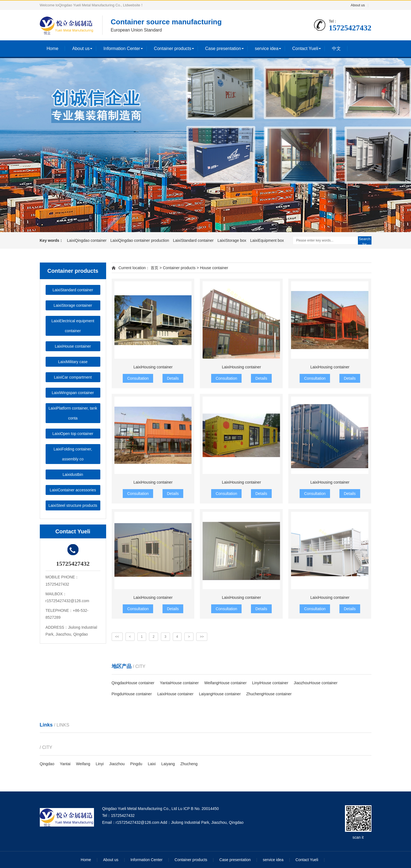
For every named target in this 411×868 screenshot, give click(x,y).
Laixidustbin (73, 474)
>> (202, 637)
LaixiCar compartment (73, 377)
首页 (154, 268)
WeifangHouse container (225, 683)
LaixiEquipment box (267, 240)
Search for (365, 241)
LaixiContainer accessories (73, 490)
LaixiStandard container (194, 240)
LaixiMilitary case (73, 362)
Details (173, 378)
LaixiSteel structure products (73, 505)
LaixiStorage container (73, 305)
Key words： (52, 240)
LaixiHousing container (153, 367)
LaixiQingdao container (87, 240)
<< (117, 637)
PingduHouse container (132, 694)
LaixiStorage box (232, 240)
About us (358, 5)
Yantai (65, 764)
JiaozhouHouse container (316, 683)
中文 (336, 48)
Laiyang (168, 764)
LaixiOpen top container (73, 434)
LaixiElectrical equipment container (73, 326)
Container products (173, 48)
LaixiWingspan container (73, 393)
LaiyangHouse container (220, 694)
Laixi (152, 764)
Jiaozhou (117, 764)
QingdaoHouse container (133, 683)
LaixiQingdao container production (140, 240)
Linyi (100, 764)
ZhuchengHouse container (269, 694)
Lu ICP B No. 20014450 (198, 809)
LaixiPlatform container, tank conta (73, 413)
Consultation (138, 378)
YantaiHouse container (179, 683)
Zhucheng (189, 764)
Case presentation (223, 48)
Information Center (122, 48)
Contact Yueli (305, 48)
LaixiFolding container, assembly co (73, 454)
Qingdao (47, 764)
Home (53, 48)
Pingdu (136, 764)
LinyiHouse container (270, 683)
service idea (267, 48)
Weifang (83, 764)
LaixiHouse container (73, 346)
